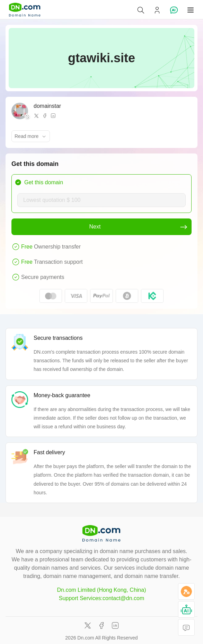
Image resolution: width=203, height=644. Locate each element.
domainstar (47, 106)
